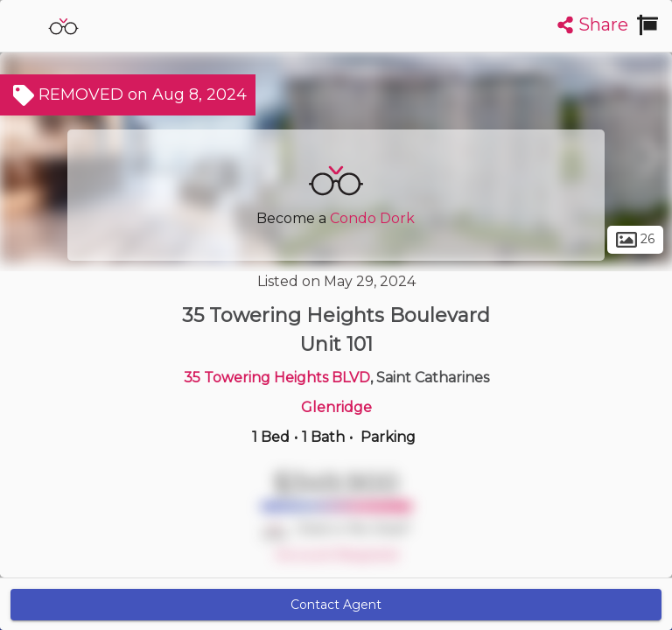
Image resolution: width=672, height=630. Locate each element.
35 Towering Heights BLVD (277, 378)
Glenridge (336, 407)
